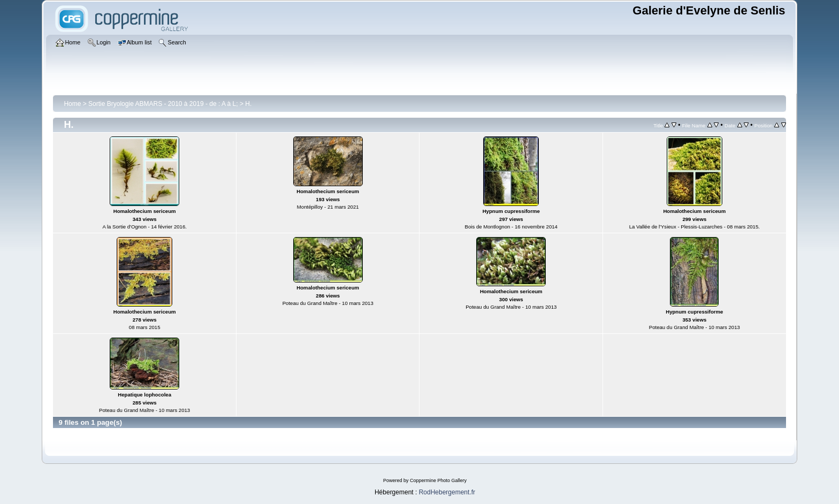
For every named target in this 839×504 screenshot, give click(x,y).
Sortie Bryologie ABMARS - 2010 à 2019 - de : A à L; (163, 104)
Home (72, 104)
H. (248, 104)
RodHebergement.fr (447, 492)
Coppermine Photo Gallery (438, 480)
